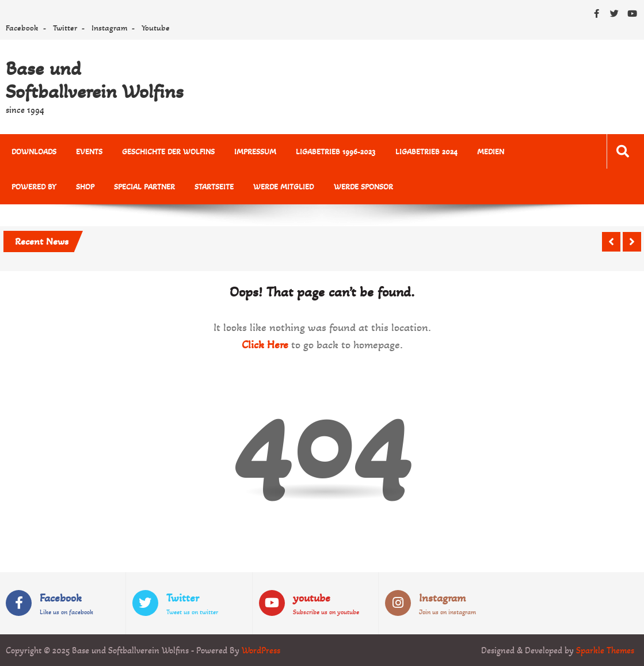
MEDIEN (490, 152)
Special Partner (144, 187)
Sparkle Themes (605, 650)
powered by (34, 187)
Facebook (22, 28)
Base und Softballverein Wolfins (95, 80)
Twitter (65, 28)
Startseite (214, 187)
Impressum (255, 152)
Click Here (265, 345)
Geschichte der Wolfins (168, 152)
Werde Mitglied (283, 187)
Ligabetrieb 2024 (426, 152)
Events (89, 152)
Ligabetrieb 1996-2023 (336, 152)
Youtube (156, 28)
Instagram (109, 28)
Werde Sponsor (363, 187)
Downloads (34, 152)
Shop (85, 187)
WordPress (261, 650)
